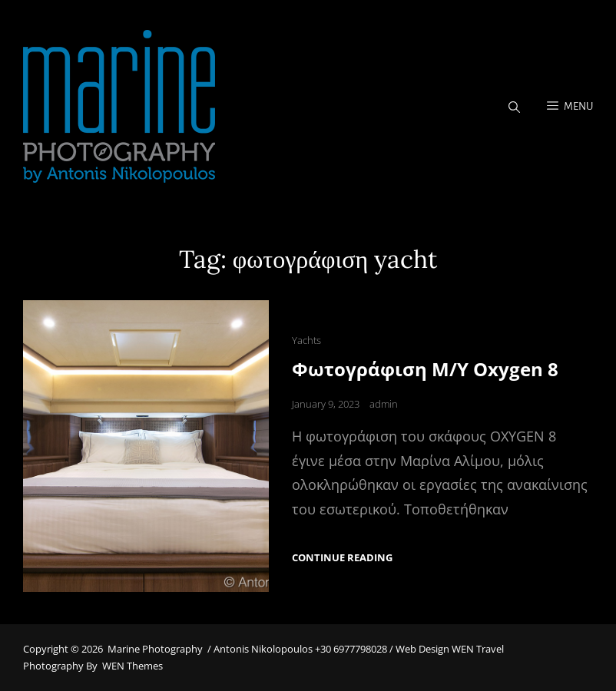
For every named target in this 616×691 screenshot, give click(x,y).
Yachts (306, 340)
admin (384, 404)
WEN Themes (132, 666)
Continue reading (342, 558)
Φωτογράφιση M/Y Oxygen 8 (425, 369)
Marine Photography (155, 649)
